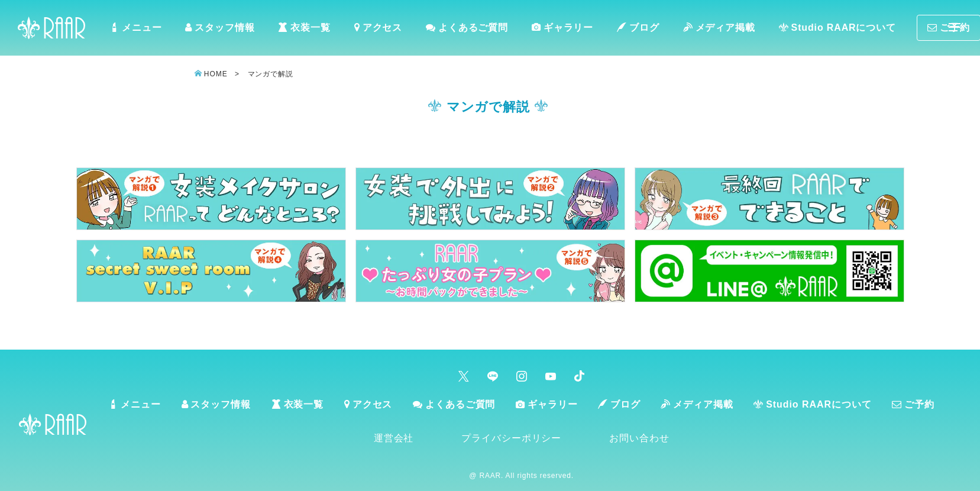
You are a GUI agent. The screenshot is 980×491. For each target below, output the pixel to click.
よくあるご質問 (481, 30)
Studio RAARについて (850, 30)
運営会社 (415, 442)
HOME (216, 77)
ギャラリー (576, 29)
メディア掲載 (732, 30)
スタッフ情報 (235, 30)
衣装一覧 (319, 30)
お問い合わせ (662, 442)
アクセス (392, 30)
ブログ (651, 30)
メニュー (150, 30)
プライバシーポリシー (533, 442)
